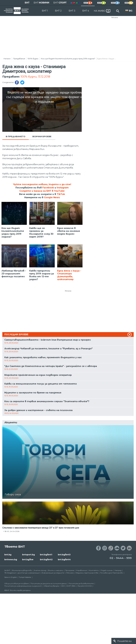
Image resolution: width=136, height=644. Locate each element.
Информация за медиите (53, 573)
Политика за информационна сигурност (23, 586)
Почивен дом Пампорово (112, 573)
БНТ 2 (58, 11)
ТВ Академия (10, 573)
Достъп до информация (29, 573)
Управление (81, 570)
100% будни (33, 59)
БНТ (27, 3)
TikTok (61, 194)
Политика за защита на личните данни (49, 583)
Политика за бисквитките (81, 583)
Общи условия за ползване (17, 583)
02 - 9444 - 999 (121, 558)
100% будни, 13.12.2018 (35, 77)
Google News (52, 197)
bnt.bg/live (28, 560)
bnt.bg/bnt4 (64, 560)
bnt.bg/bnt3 (64, 555)
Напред (118, 570)
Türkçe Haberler (25, 577)
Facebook (48, 188)
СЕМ (63, 586)
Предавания (19, 59)
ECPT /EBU (71, 586)
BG (131, 11)
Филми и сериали (56, 570)
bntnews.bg (11, 560)
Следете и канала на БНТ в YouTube (42, 191)
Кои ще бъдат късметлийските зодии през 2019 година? (68, 59)
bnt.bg (8, 555)
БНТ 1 (45, 11)
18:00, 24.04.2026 (12, 531)
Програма (70, 570)
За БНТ (7, 570)
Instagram (63, 188)
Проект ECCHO (85, 586)
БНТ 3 (72, 11)
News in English (11, 577)
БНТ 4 (86, 11)
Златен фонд (40, 570)
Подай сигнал (107, 570)
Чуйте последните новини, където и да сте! (42, 184)
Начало (7, 59)
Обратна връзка (51, 586)
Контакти (94, 570)
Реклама (115, 17)
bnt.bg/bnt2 (46, 560)
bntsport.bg (28, 555)
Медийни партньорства (87, 573)
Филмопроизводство (22, 570)
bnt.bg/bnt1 (46, 555)
